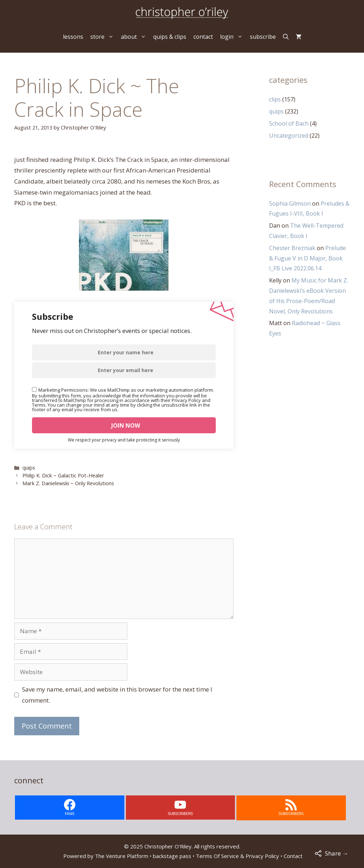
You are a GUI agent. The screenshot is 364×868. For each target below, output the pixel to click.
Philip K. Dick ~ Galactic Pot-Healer (63, 475)
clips (275, 99)
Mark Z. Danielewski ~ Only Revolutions (68, 483)
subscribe (263, 37)
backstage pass (172, 856)
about (135, 37)
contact (203, 37)
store (104, 37)
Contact (293, 856)
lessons (73, 37)
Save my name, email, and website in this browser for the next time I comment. (117, 695)
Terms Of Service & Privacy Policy (237, 856)
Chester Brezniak (292, 248)
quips (29, 468)
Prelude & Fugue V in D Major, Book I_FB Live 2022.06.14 (307, 258)
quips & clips (170, 37)
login (233, 37)
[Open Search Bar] (286, 37)
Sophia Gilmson (290, 203)
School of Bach (289, 123)
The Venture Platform (122, 856)
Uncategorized (289, 136)
